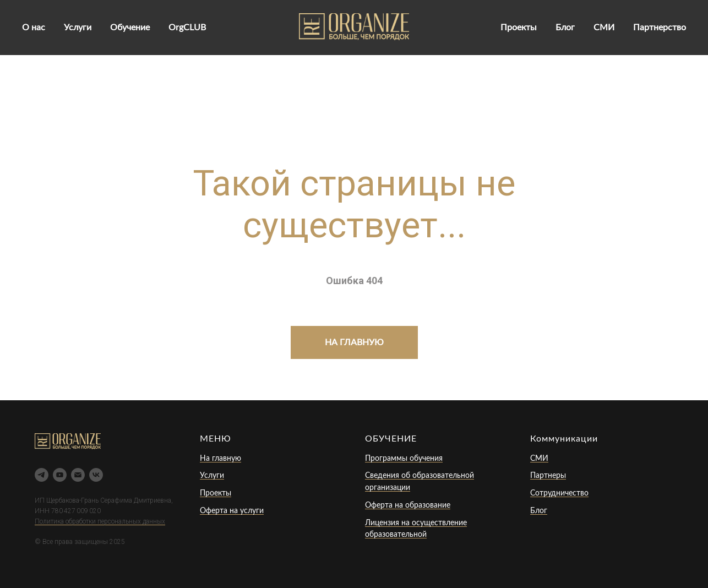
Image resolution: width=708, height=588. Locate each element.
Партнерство (660, 28)
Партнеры (548, 476)
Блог (565, 28)
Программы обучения (404, 459)
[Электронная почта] (78, 475)
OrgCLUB (187, 28)
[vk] (96, 475)
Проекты (519, 28)
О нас (34, 28)
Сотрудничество (559, 493)
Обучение (130, 28)
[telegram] (42, 475)
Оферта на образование (408, 505)
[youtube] (60, 475)
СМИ (604, 28)
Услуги (78, 28)
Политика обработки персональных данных (100, 521)
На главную (220, 459)
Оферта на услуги (232, 511)
